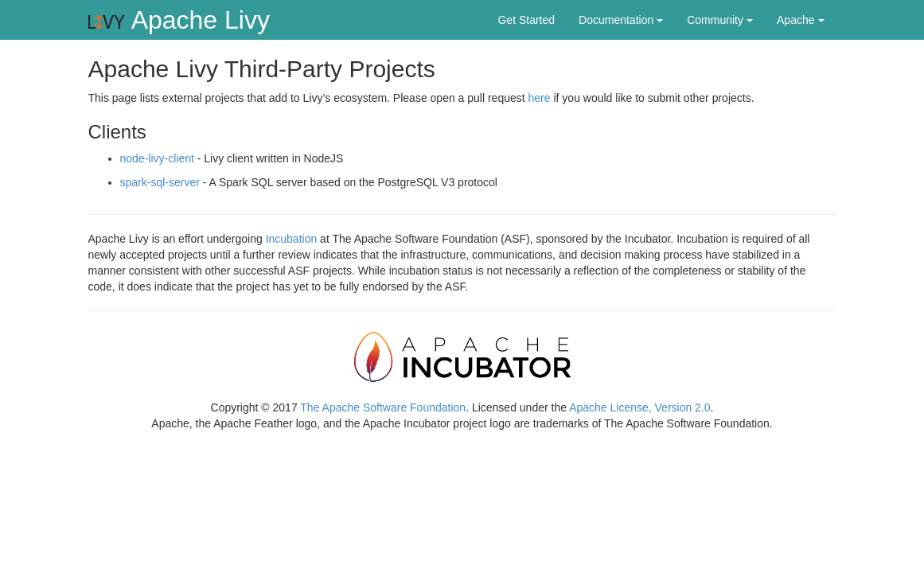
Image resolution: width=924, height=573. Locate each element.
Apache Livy (178, 20)
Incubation (292, 239)
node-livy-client (157, 158)
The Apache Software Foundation (383, 407)
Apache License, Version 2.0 (639, 407)
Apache (800, 20)
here (540, 98)
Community (720, 20)
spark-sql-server (160, 182)
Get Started (526, 20)
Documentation (621, 20)
